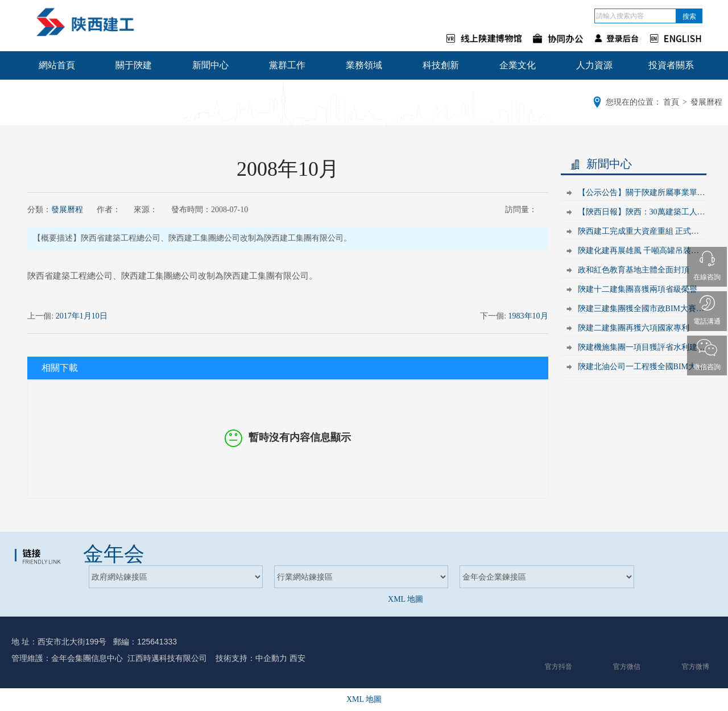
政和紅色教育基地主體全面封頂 (634, 270)
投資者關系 (671, 65)
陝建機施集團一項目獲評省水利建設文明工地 (642, 347)
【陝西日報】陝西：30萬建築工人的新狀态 (642, 212)
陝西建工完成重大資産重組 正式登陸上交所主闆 (642, 231)
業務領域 (364, 65)
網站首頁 (57, 65)
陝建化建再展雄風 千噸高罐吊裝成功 (642, 251)
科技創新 (441, 65)
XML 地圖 (406, 599)
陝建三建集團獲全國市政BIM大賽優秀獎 (642, 309)
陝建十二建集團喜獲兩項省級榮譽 (638, 289)
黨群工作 (287, 65)
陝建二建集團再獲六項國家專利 (634, 328)
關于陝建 (134, 65)
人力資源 (594, 65)
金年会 (114, 554)
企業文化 (518, 65)
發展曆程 (67, 210)
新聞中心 (210, 65)
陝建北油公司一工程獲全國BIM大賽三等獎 (642, 367)
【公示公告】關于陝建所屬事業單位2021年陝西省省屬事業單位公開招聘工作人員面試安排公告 (642, 193)
